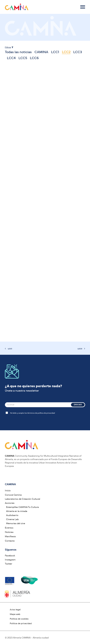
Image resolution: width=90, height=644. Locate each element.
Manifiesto (10, 536)
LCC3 (78, 52)
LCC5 (23, 58)
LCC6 (34, 58)
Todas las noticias (18, 52)
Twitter (8, 564)
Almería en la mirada (17, 511)
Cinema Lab (12, 519)
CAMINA (41, 52)
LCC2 (66, 52)
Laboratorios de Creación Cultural (22, 499)
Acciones (10, 503)
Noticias (9, 532)
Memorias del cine (16, 523)
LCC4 (11, 58)
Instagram (10, 560)
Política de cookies (19, 619)
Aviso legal (15, 610)
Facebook (10, 556)
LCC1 (55, 52)
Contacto (10, 541)
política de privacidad (46, 413)
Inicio (8, 491)
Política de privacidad (21, 623)
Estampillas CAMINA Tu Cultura (22, 507)
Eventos (9, 528)
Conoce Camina (13, 495)
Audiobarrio (12, 515)
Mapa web (15, 614)
